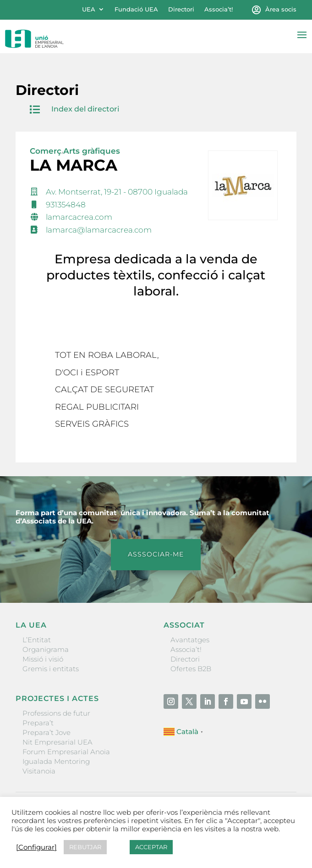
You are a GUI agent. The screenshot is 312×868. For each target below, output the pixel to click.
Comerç (46, 151)
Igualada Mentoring (56, 761)
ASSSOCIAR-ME (156, 554)
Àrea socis (281, 9)
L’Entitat (37, 640)
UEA (89, 9)
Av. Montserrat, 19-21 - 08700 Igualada (117, 192)
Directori (181, 9)
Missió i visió (43, 659)
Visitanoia (39, 771)
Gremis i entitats (51, 669)
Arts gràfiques (92, 151)
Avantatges (190, 640)
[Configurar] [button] (36, 847)
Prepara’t (38, 723)
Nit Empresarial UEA (57, 742)
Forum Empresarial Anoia (66, 752)
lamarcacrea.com (79, 217)
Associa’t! (219, 9)
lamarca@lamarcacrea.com (99, 230)
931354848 (66, 205)
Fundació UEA (136, 9)
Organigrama (46, 649)
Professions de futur (56, 713)
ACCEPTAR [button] (151, 847)
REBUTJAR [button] (85, 847)
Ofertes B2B (191, 669)
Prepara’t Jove (47, 732)
